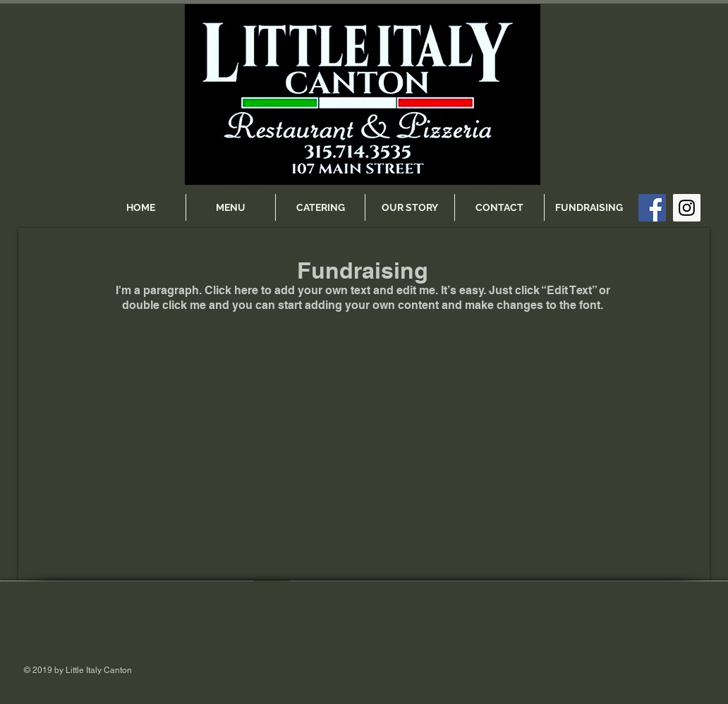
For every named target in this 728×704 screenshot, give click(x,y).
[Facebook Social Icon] (652, 208)
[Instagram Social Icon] (687, 208)
